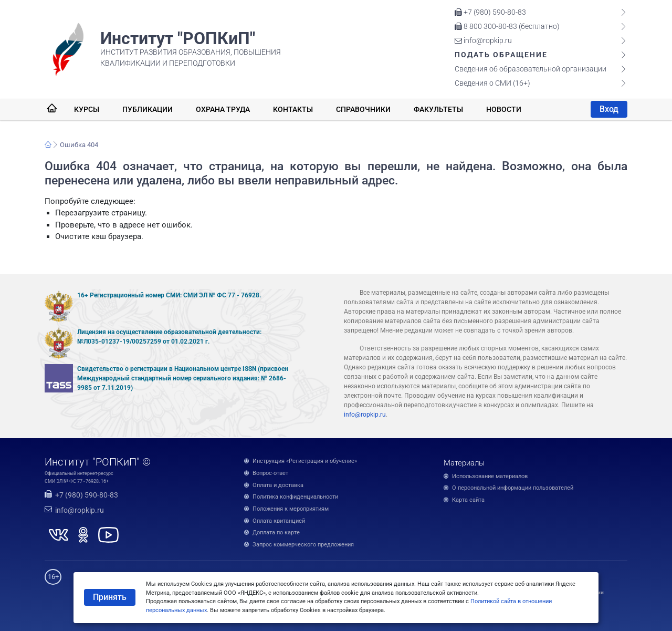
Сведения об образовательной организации (531, 69)
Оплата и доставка (278, 485)
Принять (110, 597)
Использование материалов (490, 476)
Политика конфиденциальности (295, 497)
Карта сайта (468, 500)
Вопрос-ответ (270, 473)
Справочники (363, 109)
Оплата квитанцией (279, 521)
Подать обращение (501, 55)
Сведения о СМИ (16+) (492, 83)
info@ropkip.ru (483, 40)
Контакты (293, 109)
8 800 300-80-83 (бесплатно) (507, 26)
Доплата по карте (276, 532)
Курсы (87, 109)
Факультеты (438, 109)
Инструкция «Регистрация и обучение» (305, 461)
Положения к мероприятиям (291, 509)
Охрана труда (223, 109)
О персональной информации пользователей (513, 488)
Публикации (148, 109)
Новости (504, 109)
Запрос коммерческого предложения (303, 545)
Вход (609, 109)
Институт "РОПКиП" (178, 38)
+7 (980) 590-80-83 (490, 12)
